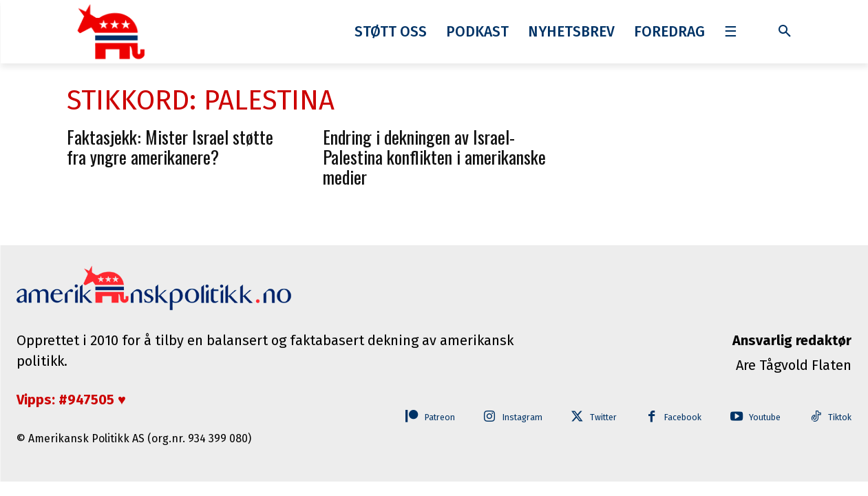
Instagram (507, 418)
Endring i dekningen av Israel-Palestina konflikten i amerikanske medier (434, 157)
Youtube (761, 418)
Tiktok (839, 418)
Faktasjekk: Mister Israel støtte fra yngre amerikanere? (170, 147)
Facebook (676, 418)
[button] (785, 32)
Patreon (420, 418)
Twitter (592, 418)
